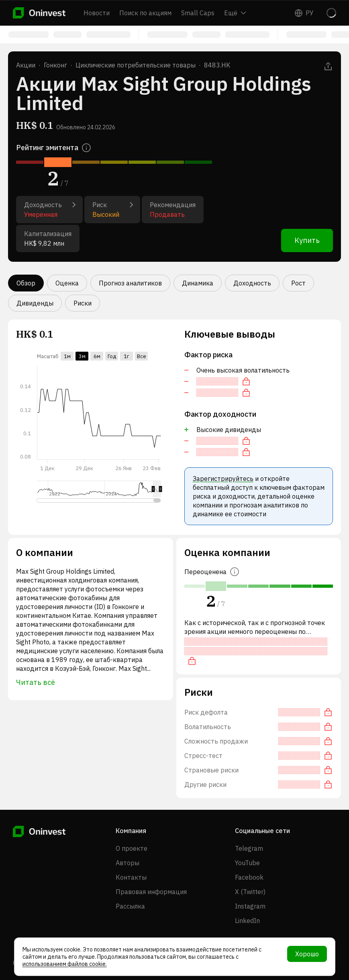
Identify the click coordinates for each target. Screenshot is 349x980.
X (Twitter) (250, 892)
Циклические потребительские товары (136, 65)
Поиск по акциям (145, 13)
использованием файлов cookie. (65, 964)
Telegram (249, 848)
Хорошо (307, 954)
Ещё (235, 13)
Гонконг (55, 65)
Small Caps (198, 13)
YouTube (247, 863)
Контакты (131, 877)
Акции (26, 65)
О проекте (132, 848)
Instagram (250, 906)
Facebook (249, 877)
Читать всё (36, 682)
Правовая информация (151, 892)
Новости (97, 13)
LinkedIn (247, 921)
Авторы (128, 863)
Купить (307, 240)
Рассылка (130, 906)
